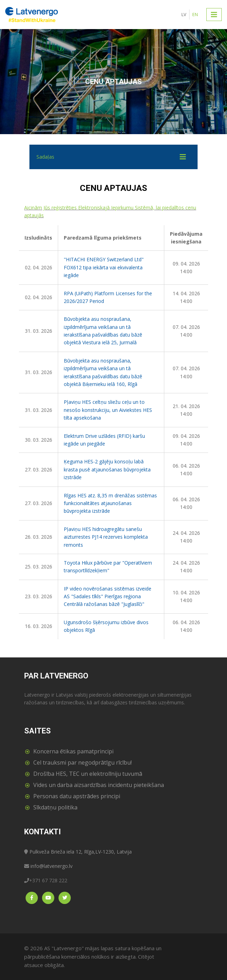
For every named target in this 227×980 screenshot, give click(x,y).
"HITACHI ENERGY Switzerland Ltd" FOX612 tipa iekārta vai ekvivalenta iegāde (104, 267)
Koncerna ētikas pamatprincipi (73, 751)
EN (195, 14)
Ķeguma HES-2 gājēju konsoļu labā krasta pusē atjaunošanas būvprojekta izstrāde (107, 469)
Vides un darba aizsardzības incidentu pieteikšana (99, 785)
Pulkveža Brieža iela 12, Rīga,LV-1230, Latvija (81, 852)
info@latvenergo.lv (51, 866)
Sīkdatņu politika (55, 807)
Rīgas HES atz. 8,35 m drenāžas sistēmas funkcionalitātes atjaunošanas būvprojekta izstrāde (110, 503)
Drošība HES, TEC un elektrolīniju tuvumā (88, 774)
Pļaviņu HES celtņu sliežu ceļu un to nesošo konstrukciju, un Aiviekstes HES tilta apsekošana (108, 410)
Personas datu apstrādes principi (77, 796)
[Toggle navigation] (214, 14)
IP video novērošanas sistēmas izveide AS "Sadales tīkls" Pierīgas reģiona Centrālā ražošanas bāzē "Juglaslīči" (108, 596)
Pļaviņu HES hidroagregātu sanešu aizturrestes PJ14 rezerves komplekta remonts (106, 537)
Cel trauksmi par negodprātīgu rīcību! (82, 762)
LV (184, 14)
